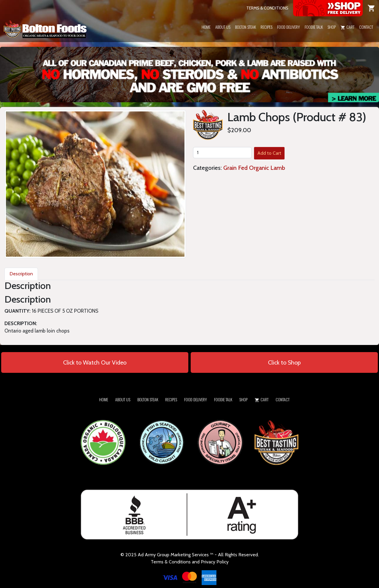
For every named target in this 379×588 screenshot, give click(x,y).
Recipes (266, 27)
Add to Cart (269, 153)
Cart (347, 27)
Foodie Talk (314, 27)
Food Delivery (289, 27)
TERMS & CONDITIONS (267, 8)
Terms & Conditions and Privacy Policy (190, 562)
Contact (366, 27)
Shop (332, 27)
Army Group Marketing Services (177, 555)
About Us (223, 27)
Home (206, 27)
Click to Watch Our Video (95, 362)
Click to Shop (284, 362)
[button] (332, 35)
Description (21, 274)
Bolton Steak (245, 27)
